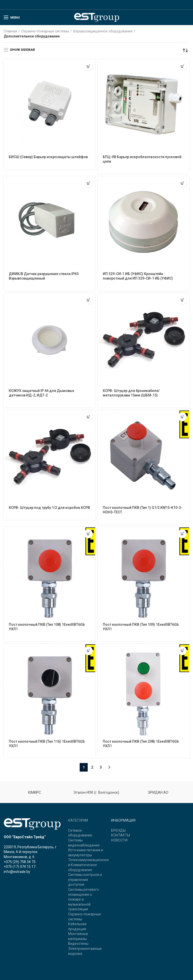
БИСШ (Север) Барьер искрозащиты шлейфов (48, 157)
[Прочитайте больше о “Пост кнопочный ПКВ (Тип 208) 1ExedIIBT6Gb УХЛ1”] (182, 651)
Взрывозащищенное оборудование (103, 31)
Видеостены (78, 944)
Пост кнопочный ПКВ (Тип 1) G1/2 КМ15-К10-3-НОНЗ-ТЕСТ (143, 510)
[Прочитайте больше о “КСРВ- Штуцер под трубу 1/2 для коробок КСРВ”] (88, 417)
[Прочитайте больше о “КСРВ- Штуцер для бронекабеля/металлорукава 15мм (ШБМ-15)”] (182, 300)
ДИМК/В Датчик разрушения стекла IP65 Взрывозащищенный (44, 276)
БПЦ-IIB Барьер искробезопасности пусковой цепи (142, 159)
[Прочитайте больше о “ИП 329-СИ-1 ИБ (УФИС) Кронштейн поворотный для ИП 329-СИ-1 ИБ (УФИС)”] (182, 183)
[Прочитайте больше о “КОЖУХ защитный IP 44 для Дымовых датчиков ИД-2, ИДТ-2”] (88, 300)
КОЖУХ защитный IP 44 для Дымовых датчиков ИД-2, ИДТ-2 (41, 393)
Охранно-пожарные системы (45, 31)
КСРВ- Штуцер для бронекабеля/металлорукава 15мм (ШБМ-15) (131, 393)
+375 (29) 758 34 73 (20, 862)
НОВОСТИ (119, 840)
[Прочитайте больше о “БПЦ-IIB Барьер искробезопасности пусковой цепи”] (182, 66)
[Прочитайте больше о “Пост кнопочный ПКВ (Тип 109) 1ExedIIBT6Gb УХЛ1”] (182, 534)
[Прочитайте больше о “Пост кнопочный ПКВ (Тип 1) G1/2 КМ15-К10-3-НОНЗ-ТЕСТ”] (182, 417)
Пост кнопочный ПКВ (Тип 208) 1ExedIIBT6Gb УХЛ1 (141, 744)
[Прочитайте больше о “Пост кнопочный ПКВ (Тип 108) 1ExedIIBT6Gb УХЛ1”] (88, 534)
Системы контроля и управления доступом (85, 880)
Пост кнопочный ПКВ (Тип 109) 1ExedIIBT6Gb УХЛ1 (141, 627)
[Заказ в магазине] (185, 50)
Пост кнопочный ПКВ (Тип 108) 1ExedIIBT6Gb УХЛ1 (47, 627)
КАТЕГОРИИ (78, 820)
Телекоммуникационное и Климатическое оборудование (88, 865)
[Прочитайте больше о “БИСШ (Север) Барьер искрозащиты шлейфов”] (88, 66)
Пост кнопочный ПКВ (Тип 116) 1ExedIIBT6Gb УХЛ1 (47, 744)
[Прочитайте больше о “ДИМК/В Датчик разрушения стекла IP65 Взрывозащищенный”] (88, 183)
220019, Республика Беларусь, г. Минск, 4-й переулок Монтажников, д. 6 (31, 852)
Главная (10, 31)
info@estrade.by (17, 872)
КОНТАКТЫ (120, 835)
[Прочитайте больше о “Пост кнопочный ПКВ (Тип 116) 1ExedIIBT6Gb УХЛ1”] (88, 651)
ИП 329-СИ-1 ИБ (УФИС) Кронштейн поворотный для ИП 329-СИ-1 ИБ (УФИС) (138, 276)
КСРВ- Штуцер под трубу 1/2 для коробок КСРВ (49, 508)
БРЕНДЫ (118, 830)
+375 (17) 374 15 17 (20, 867)
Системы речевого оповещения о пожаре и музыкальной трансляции (84, 899)
